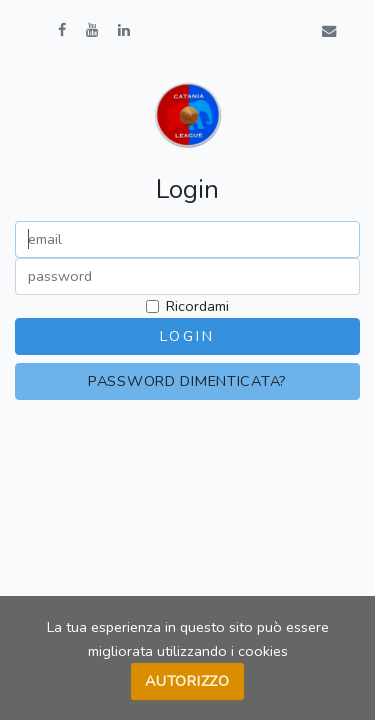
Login (187, 336)
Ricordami (197, 306)
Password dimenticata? (187, 381)
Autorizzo (187, 681)
